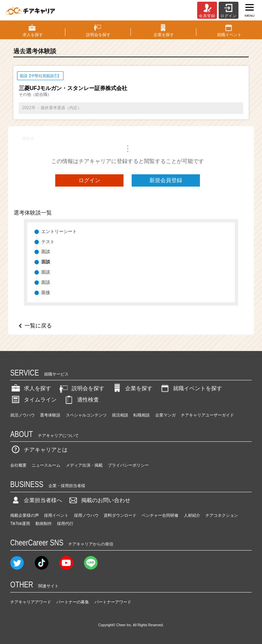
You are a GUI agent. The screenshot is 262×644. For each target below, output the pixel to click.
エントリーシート (59, 231)
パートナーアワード (113, 602)
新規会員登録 (166, 180)
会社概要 (18, 465)
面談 (46, 252)
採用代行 (65, 524)
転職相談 (142, 415)
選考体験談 (50, 415)
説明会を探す (81, 388)
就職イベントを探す (191, 388)
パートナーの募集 (73, 602)
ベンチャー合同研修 (160, 515)
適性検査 (81, 400)
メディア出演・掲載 (84, 465)
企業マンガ (165, 415)
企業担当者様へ (36, 500)
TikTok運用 (20, 524)
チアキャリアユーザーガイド (207, 415)
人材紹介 (192, 515)
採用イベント (56, 515)
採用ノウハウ (86, 515)
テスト (48, 242)
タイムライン (33, 400)
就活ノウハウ (23, 415)
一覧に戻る (38, 326)
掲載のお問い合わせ (99, 500)
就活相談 (120, 415)
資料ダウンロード (120, 515)
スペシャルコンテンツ (86, 415)
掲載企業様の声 (25, 515)
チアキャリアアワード (31, 602)
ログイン (89, 180)
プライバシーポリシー (128, 465)
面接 (46, 292)
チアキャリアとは (39, 450)
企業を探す (132, 388)
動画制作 (44, 524)
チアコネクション (222, 515)
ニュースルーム (46, 465)
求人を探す (31, 388)
